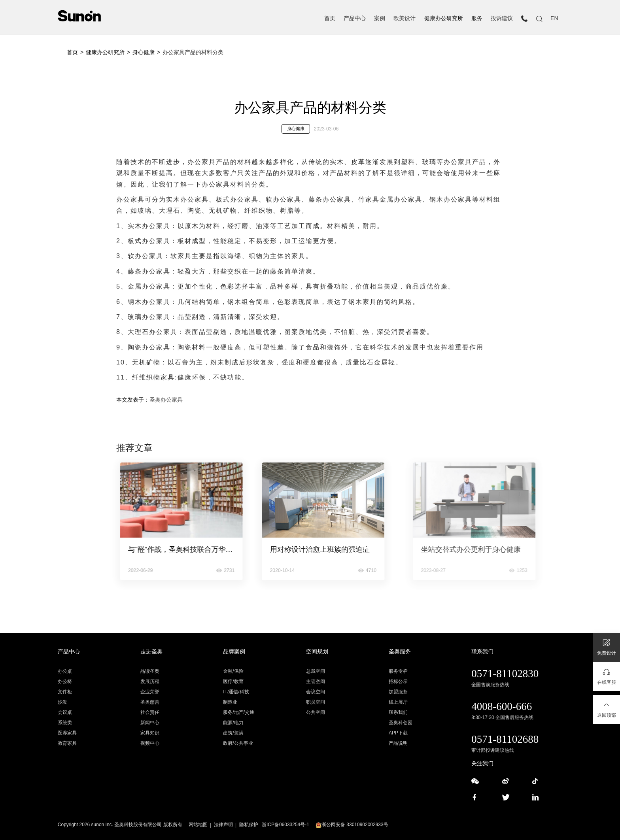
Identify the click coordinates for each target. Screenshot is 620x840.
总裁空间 (316, 671)
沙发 (62, 702)
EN (554, 18)
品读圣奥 (150, 671)
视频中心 (150, 743)
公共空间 (316, 712)
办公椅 (65, 681)
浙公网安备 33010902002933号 (352, 825)
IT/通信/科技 (236, 692)
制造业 (230, 702)
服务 (477, 18)
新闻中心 (150, 723)
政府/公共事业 (238, 743)
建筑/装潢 (233, 733)
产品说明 (398, 743)
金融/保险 (233, 671)
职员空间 (316, 702)
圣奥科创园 (401, 723)
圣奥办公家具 (166, 400)
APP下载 (398, 733)
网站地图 (198, 825)
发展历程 (150, 681)
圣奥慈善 (150, 702)
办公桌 (65, 671)
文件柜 (65, 692)
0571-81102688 (505, 739)
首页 (330, 18)
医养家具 (67, 733)
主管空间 (316, 681)
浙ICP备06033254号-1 (285, 825)
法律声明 (223, 825)
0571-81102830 (505, 674)
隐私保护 (249, 825)
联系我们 (398, 712)
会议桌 (65, 712)
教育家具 (67, 743)
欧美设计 (405, 18)
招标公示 (398, 681)
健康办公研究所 (444, 18)
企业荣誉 (150, 692)
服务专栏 (398, 671)
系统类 (65, 723)
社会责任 (150, 712)
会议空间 (316, 692)
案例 (380, 18)
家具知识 (150, 733)
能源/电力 (233, 723)
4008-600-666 (502, 706)
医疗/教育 (233, 681)
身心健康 (144, 52)
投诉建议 (502, 18)
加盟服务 (398, 692)
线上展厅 (398, 702)
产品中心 (355, 18)
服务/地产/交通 (239, 712)
